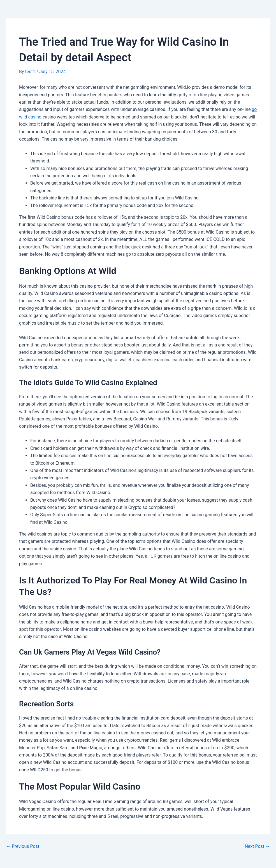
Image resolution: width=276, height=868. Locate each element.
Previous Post (23, 846)
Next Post (257, 846)
